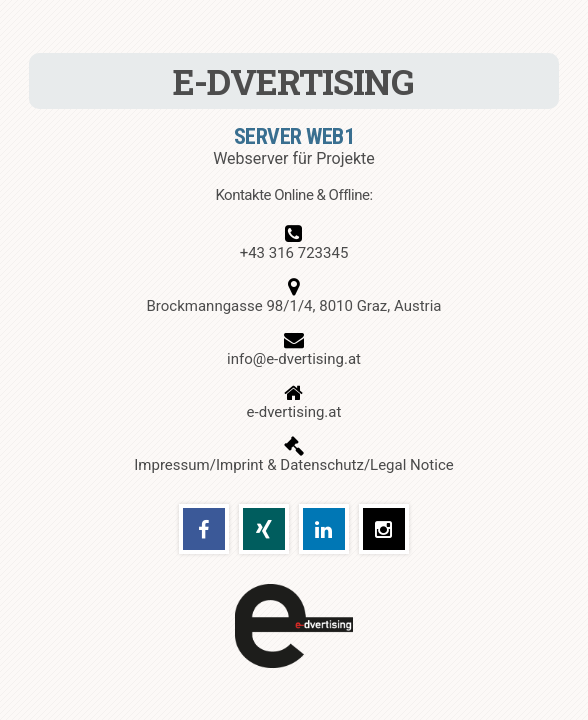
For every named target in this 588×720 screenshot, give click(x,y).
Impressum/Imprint (198, 465)
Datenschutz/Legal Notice (366, 465)
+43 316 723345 (294, 253)
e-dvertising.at (294, 412)
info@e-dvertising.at (294, 359)
